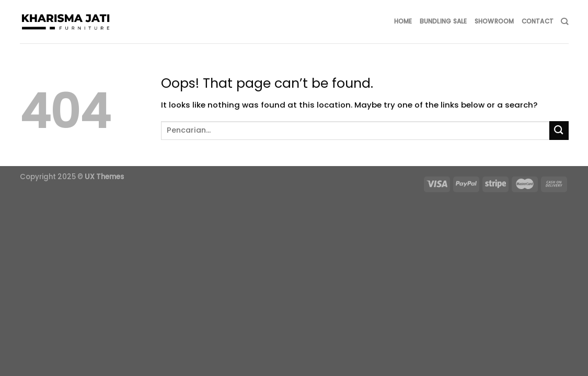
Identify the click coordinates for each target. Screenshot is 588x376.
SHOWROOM (494, 21)
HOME (403, 21)
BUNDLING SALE (443, 21)
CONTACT (538, 21)
